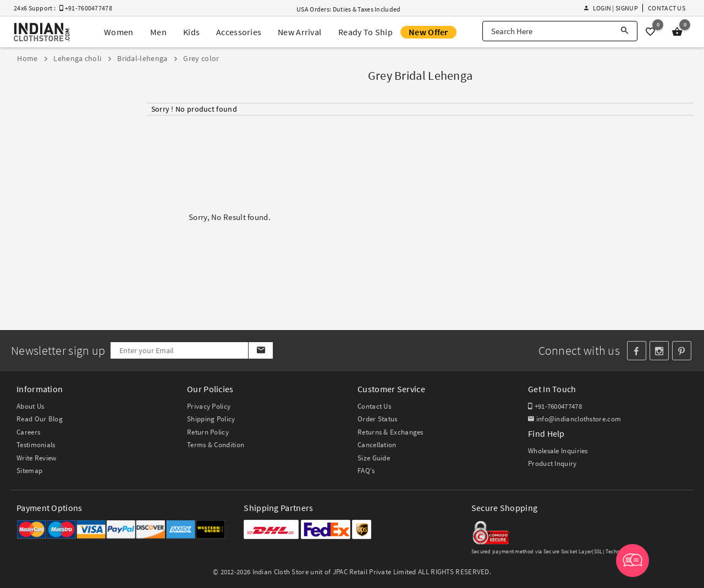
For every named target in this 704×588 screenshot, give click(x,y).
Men (158, 32)
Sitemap (29, 471)
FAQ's (366, 471)
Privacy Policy (209, 406)
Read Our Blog (40, 419)
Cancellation (377, 445)
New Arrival (299, 32)
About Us (30, 406)
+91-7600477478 (555, 406)
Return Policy (208, 432)
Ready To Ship (365, 32)
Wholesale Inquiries (558, 451)
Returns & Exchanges (391, 432)
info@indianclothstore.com (574, 419)
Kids (191, 32)
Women (119, 32)
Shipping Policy (211, 419)
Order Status (378, 419)
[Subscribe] (260, 350)
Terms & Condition (216, 445)
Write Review (37, 458)
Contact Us (667, 8)
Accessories (239, 32)
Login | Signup (611, 8)
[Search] (625, 31)
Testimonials (36, 445)
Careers (28, 432)
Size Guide (374, 458)
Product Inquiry (552, 463)
